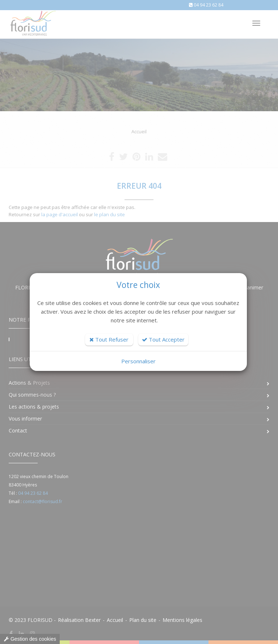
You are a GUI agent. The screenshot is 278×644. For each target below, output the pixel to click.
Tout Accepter (163, 339)
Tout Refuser (109, 339)
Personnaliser (138, 361)
